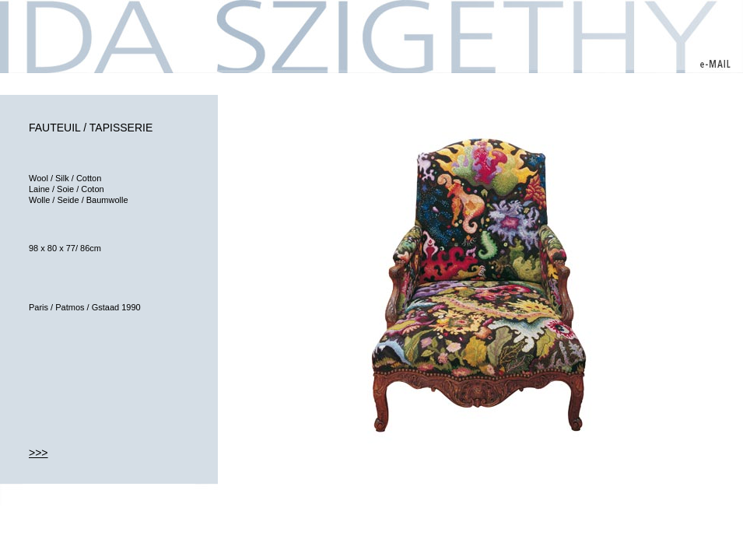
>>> (39, 453)
